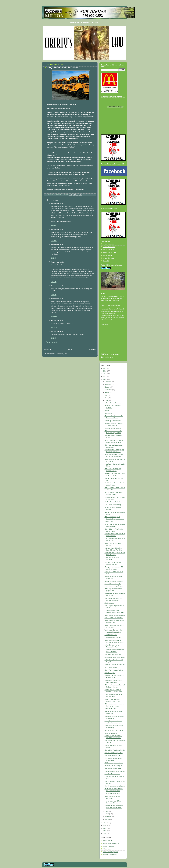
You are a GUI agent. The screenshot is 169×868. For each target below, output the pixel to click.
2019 (105, 368)
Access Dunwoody (109, 247)
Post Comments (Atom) (60, 354)
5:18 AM (54, 282)
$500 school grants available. (114, 763)
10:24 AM (54, 316)
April (107, 811)
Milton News (107, 849)
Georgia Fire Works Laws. (113, 428)
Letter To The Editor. (111, 733)
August (107, 392)
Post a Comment (51, 342)
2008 (105, 828)
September (109, 390)
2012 (105, 377)
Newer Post (47, 349)
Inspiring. (107, 411)
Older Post (93, 349)
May (106, 401)
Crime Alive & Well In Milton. (114, 618)
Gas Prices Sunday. (111, 667)
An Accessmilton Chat (110, 208)
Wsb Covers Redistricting (113, 505)
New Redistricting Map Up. (113, 654)
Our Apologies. (109, 603)
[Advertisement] (111, 342)
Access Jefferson (108, 250)
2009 (105, 826)
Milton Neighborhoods (110, 855)
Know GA (106, 261)
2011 (105, 379)
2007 (105, 831)
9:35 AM (54, 258)
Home (70, 349)
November (108, 384)
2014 (105, 371)
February (108, 817)
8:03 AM (54, 338)
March (107, 814)
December (108, 382)
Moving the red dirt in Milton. (114, 581)
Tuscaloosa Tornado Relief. (113, 768)
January (108, 819)
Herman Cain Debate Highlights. (115, 665)
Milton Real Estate (109, 846)
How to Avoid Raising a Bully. (114, 753)
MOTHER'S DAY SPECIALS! (114, 730)
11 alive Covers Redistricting (114, 502)
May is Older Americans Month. (115, 750)
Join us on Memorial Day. (113, 755)
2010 (105, 823)
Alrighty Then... (109, 522)
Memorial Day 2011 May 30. (114, 766)
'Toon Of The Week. (111, 635)
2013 (105, 374)
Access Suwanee (108, 258)
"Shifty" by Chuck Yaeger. (113, 421)
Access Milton (107, 255)
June (107, 398)
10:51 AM (54, 327)
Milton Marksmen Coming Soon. (115, 615)
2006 (105, 834)
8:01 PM (54, 226)
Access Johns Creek (109, 252)
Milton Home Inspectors (110, 852)
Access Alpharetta (109, 244)
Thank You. (108, 413)
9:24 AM (54, 295)
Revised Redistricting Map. (113, 637)
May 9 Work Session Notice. (114, 670)
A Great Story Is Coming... (113, 403)
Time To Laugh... (110, 673)
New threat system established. (115, 786)
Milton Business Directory (111, 843)
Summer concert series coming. (115, 771)
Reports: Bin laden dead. (113, 793)
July (106, 395)
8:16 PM (54, 241)
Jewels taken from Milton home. (115, 657)
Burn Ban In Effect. (111, 709)
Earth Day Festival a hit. (112, 774)
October (108, 387)
